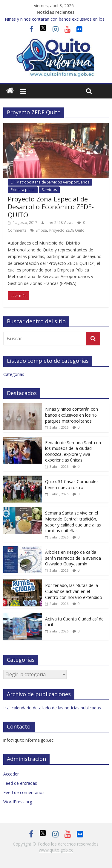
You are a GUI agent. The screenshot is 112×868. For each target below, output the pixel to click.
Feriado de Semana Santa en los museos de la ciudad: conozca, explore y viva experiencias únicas (73, 451)
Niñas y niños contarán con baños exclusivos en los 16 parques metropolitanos (72, 415)
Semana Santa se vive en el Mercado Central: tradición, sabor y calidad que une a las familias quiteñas (73, 522)
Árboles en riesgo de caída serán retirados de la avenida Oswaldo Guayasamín (73, 558)
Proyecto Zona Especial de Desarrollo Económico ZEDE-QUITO (51, 207)
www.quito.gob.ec (56, 850)
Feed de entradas (20, 783)
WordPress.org (18, 802)
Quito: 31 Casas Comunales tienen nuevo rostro (72, 484)
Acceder (11, 774)
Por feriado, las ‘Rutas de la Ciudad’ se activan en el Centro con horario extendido (74, 591)
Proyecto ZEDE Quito (67, 230)
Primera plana (23, 190)
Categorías (14, 374)
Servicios (49, 190)
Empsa (41, 230)
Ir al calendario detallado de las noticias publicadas (52, 708)
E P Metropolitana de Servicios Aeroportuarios (50, 182)
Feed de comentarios (24, 792)
